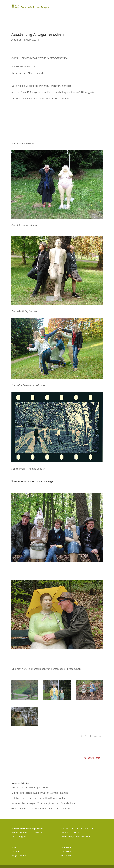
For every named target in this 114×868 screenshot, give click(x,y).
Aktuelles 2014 (31, 40)
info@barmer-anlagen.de (79, 837)
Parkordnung (67, 856)
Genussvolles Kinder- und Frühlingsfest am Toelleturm (41, 808)
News (14, 848)
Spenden (16, 852)
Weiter (97, 736)
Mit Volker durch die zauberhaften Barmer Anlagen (40, 793)
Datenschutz (66, 852)
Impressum (66, 848)
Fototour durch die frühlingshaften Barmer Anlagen (40, 798)
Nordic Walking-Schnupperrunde (30, 787)
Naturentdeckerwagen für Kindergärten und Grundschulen (44, 803)
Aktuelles (16, 40)
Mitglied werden (19, 856)
